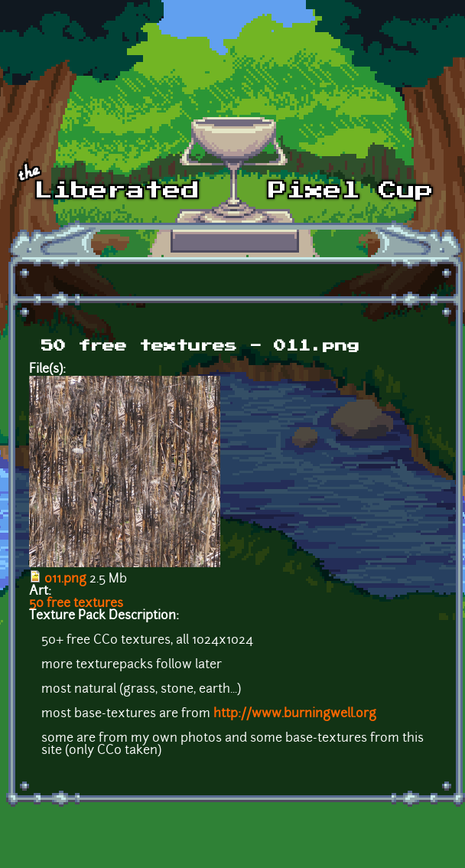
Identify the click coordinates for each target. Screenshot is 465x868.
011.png (65, 579)
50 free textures (76, 604)
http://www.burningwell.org (295, 714)
